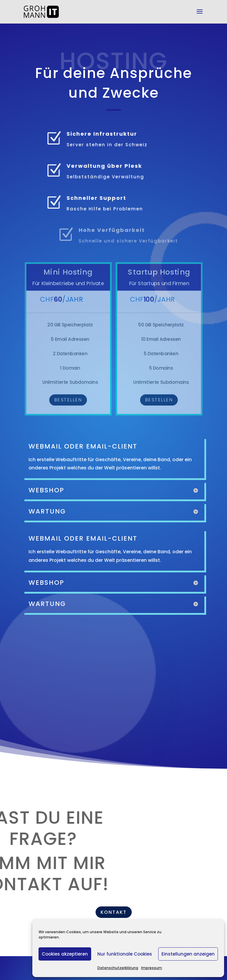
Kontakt (114, 912)
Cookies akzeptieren (65, 954)
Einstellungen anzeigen (188, 954)
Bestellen (68, 400)
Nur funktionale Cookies (125, 954)
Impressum (152, 968)
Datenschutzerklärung (118, 968)
